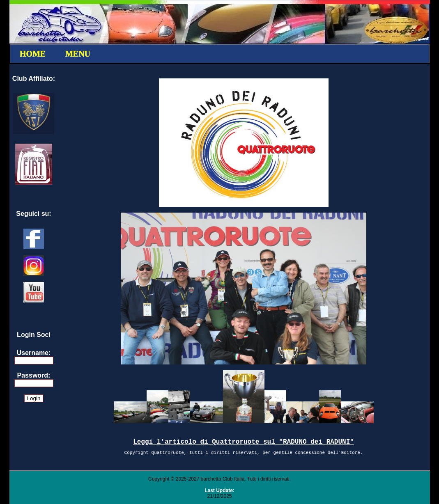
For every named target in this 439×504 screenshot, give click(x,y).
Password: (34, 375)
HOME (33, 54)
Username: (34, 353)
